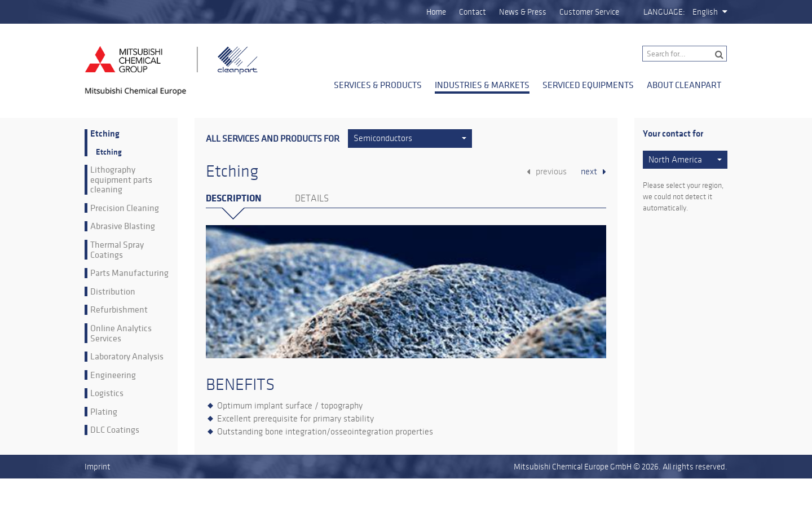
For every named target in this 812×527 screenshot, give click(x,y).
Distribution (113, 292)
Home (436, 12)
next (589, 172)
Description (233, 198)
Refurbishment (119, 310)
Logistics (107, 393)
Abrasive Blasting (123, 226)
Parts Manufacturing (129, 273)
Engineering (113, 375)
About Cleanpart (684, 85)
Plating (104, 412)
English (705, 12)
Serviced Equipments (588, 85)
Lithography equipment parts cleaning (121, 180)
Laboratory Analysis (127, 357)
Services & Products (378, 85)
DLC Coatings (115, 430)
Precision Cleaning (125, 208)
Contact (473, 12)
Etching (105, 134)
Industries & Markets (482, 85)
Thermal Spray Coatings (117, 250)
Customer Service (589, 12)
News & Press (523, 12)
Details (312, 199)
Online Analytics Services (121, 333)
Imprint (98, 467)
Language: (664, 12)
